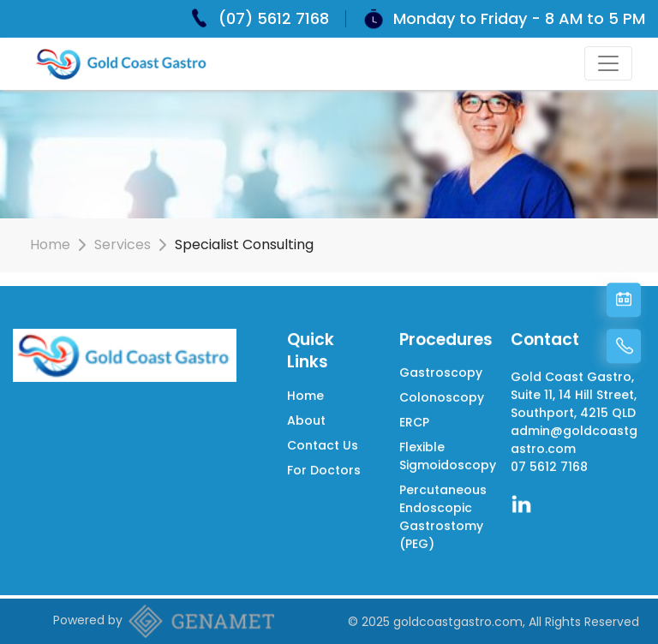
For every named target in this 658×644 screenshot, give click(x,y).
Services (123, 244)
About (306, 417)
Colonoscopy (442, 395)
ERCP (414, 420)
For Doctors (324, 467)
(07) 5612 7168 (274, 18)
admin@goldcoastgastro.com (574, 437)
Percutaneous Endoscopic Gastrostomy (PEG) (443, 514)
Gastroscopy (441, 370)
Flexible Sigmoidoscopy (448, 453)
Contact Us (323, 442)
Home (50, 244)
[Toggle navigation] (608, 63)
